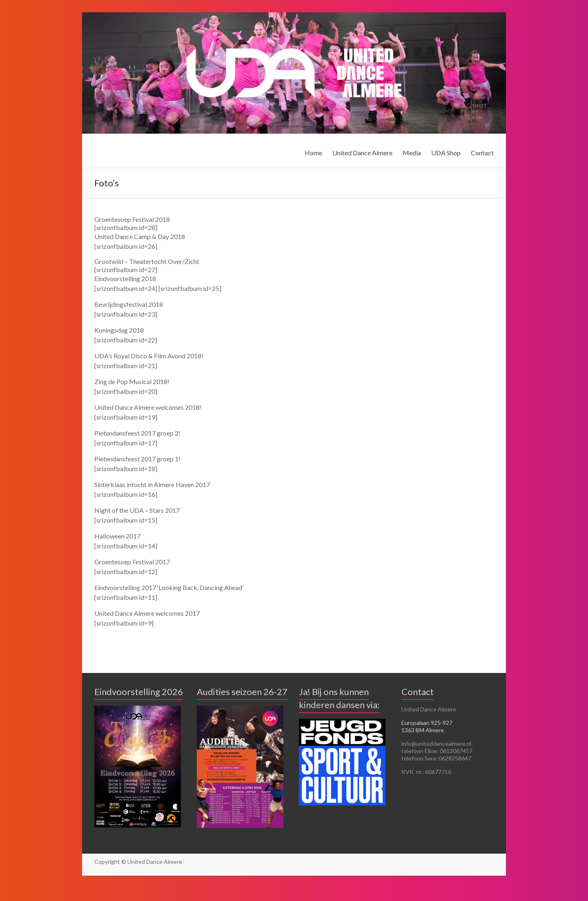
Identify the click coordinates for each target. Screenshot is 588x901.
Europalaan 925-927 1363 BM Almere (427, 726)
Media (412, 153)
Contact (482, 153)
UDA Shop (446, 153)
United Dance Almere (362, 153)
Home (313, 153)
